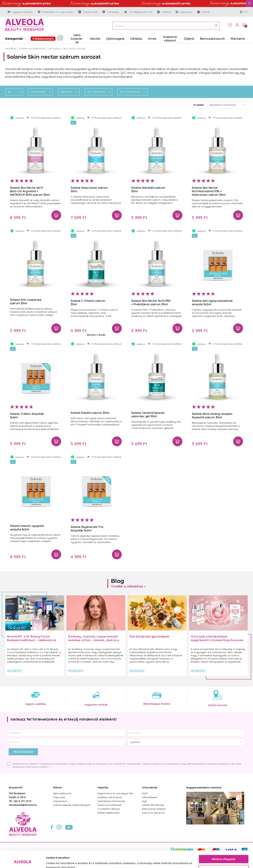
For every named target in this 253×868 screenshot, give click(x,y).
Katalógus (111, 12)
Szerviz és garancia (153, 813)
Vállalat (164, 12)
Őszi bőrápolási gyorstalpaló (149, 636)
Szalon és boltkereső (109, 805)
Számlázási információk (111, 801)
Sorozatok (54, 48)
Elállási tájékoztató (109, 813)
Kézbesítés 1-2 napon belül (56, 12)
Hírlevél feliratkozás (153, 805)
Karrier (204, 12)
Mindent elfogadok (224, 843)
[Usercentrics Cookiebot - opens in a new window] (23, 861)
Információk (150, 788)
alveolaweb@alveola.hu (23, 805)
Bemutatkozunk (62, 793)
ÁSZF (145, 793)
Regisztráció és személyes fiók (115, 793)
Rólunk (58, 788)
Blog (118, 581)
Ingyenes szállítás (20, 12)
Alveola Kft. (16, 788)
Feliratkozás (23, 752)
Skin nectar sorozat (74, 48)
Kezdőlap (11, 48)
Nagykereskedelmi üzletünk (204, 788)
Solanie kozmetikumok (32, 48)
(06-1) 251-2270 (23, 801)
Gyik (144, 801)
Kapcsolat (184, 12)
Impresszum (60, 801)
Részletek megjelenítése (61, 861)
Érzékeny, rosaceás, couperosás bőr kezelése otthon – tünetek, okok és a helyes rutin (94, 640)
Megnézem (14, 671)
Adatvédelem (150, 797)
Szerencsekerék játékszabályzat (72, 805)
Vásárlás (103, 788)
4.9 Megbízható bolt (138, 12)
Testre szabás (224, 853)
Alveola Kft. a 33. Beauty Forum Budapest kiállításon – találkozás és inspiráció (32, 640)
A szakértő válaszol (109, 809)
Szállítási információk (110, 797)
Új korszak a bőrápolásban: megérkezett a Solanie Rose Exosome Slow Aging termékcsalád (217, 640)
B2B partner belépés (154, 809)
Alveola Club (88, 12)
